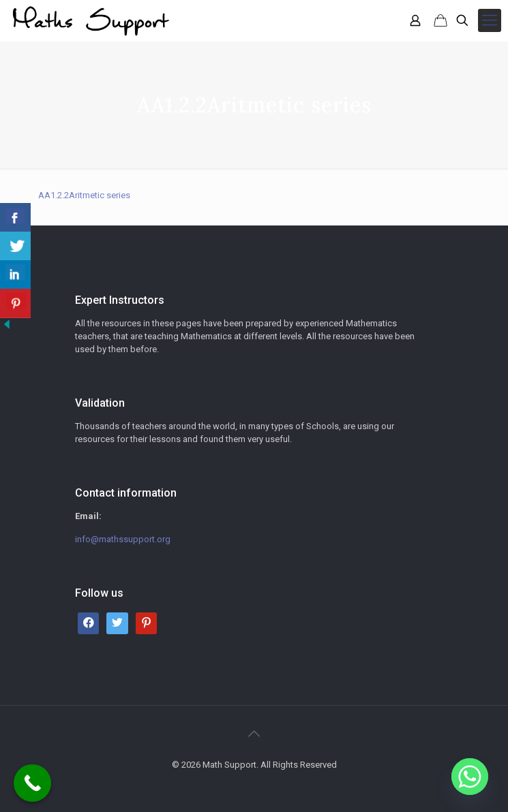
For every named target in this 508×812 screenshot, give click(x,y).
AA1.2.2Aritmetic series (84, 195)
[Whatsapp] (470, 777)
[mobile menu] (490, 20)
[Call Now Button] (32, 783)
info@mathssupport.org (123, 539)
